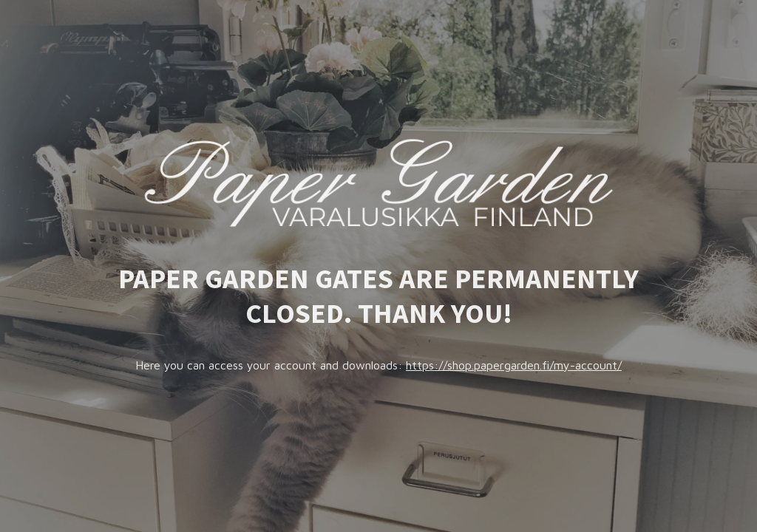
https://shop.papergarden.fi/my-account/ (514, 365)
